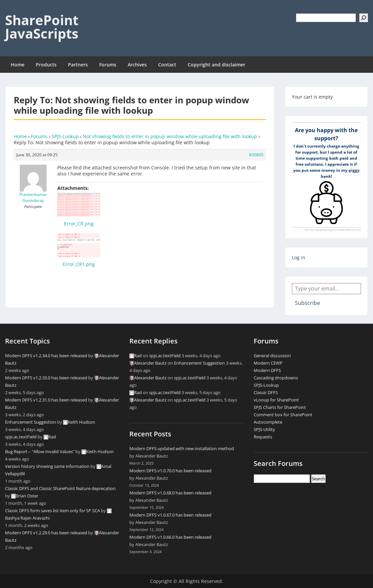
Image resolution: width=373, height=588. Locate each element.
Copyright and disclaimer (216, 65)
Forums (108, 65)
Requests (263, 437)
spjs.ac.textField (21, 437)
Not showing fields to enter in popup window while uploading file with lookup (170, 136)
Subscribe (307, 303)
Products (46, 65)
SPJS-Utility (264, 429)
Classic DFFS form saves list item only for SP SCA (52, 511)
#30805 (256, 155)
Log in (299, 257)
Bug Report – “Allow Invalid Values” (40, 451)
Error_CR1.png (79, 264)
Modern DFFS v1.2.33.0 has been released (46, 378)
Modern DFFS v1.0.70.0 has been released (170, 471)
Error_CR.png (79, 224)
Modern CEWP (268, 363)
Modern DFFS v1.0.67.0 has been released (170, 515)
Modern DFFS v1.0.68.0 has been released (170, 493)
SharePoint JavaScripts (42, 27)
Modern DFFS (267, 370)
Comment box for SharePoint (283, 415)
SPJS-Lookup (65, 136)
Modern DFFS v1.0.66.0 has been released (170, 537)
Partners (78, 65)
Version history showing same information (47, 466)
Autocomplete (268, 422)
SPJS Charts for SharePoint (280, 407)
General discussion (272, 356)
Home (18, 65)
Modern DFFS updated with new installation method (182, 448)
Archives (137, 65)
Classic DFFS (266, 392)
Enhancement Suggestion (30, 422)
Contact (167, 65)
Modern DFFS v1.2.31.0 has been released (46, 400)
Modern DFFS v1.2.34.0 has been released (46, 356)
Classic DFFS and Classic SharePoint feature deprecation (60, 488)
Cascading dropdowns (276, 378)
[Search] (364, 18)
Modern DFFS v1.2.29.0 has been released (46, 533)
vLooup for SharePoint (276, 400)
